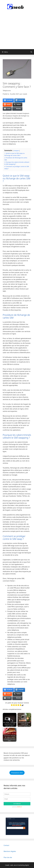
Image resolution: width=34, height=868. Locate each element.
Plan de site (8, 857)
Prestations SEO (17, 773)
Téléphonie (7, 91)
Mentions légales (10, 851)
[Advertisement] (17, 31)
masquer (16, 151)
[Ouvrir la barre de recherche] (31, 52)
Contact (6, 845)
